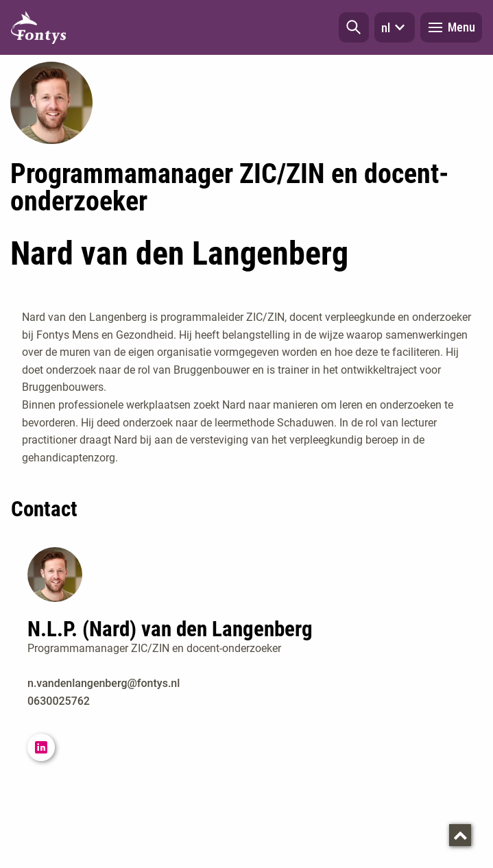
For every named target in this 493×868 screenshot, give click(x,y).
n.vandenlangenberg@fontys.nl (104, 683)
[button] (354, 27)
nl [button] (395, 27)
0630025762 (59, 701)
